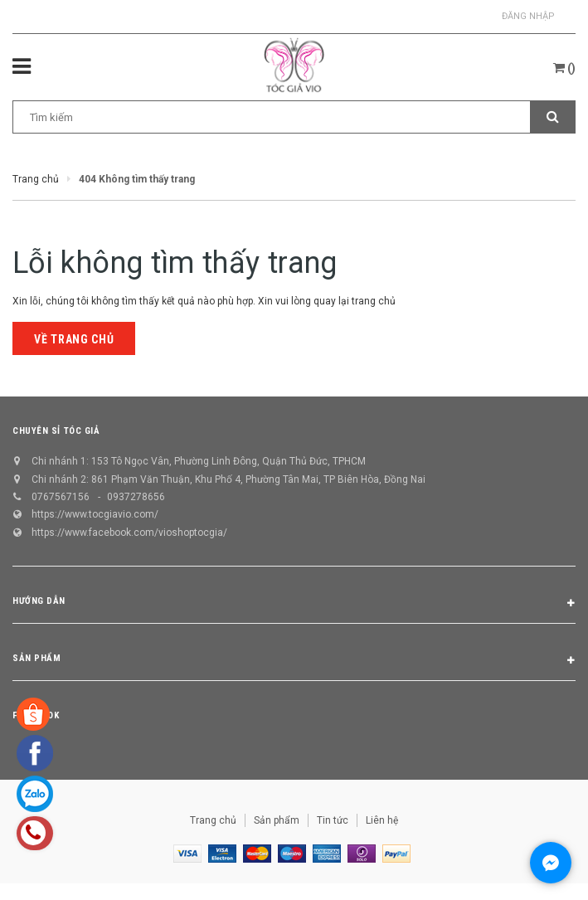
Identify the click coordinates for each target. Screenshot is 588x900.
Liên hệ (382, 820)
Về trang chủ (74, 339)
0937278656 (136, 497)
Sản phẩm (277, 820)
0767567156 (61, 497)
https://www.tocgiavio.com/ (95, 514)
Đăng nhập (528, 16)
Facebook (36, 715)
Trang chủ (213, 820)
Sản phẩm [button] (294, 661)
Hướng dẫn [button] (294, 604)
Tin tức (333, 820)
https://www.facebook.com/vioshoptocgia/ (129, 533)
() (564, 68)
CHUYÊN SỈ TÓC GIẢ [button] (56, 431)
